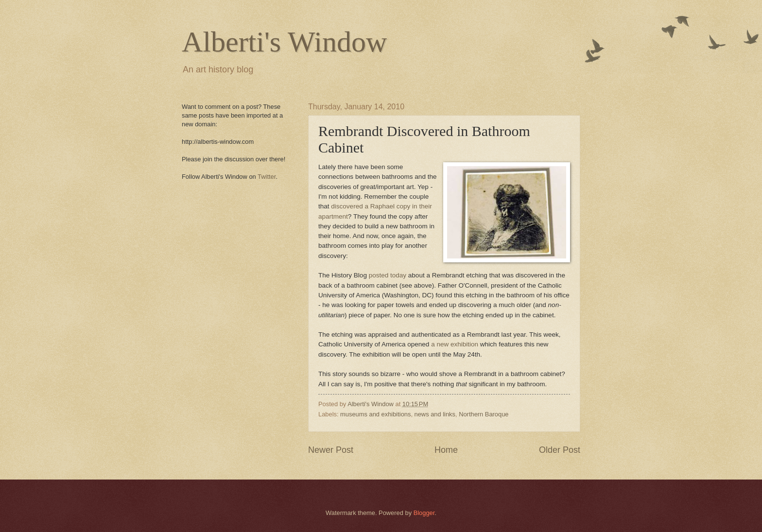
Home (446, 450)
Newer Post (331, 450)
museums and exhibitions (375, 414)
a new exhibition (455, 344)
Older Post (560, 450)
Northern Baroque (484, 414)
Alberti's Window (284, 42)
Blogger (424, 513)
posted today (388, 275)
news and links (435, 414)
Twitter (267, 177)
